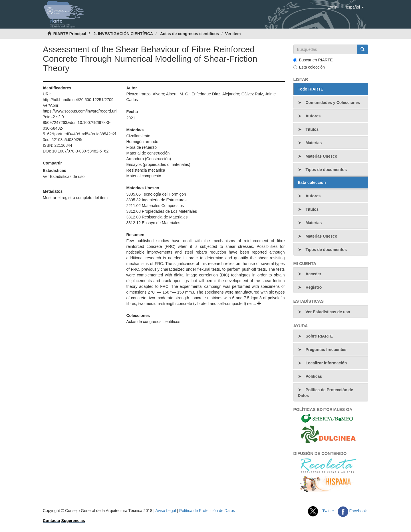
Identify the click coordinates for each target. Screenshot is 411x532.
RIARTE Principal (70, 34)
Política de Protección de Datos (326, 393)
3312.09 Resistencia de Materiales (157, 217)
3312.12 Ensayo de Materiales (153, 223)
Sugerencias (73, 521)
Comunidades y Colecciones (333, 103)
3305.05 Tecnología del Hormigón (156, 194)
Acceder (314, 274)
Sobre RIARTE (319, 336)
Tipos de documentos (326, 170)
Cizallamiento (138, 136)
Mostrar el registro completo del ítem (75, 198)
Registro (314, 287)
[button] (355, 7)
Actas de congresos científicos (190, 34)
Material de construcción (148, 153)
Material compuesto (144, 176)
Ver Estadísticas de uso (64, 176)
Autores (313, 116)
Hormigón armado (142, 142)
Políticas (314, 376)
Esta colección (309, 67)
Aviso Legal (166, 511)
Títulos (312, 129)
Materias (314, 143)
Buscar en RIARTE (313, 60)
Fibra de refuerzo (141, 147)
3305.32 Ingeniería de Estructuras (156, 200)
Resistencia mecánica (146, 170)
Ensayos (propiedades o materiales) (158, 164)
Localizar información (326, 363)
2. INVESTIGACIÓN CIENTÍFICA (123, 34)
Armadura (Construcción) (148, 159)
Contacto (52, 521)
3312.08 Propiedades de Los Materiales (162, 211)
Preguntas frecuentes (326, 350)
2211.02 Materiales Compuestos (155, 206)
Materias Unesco (322, 156)
